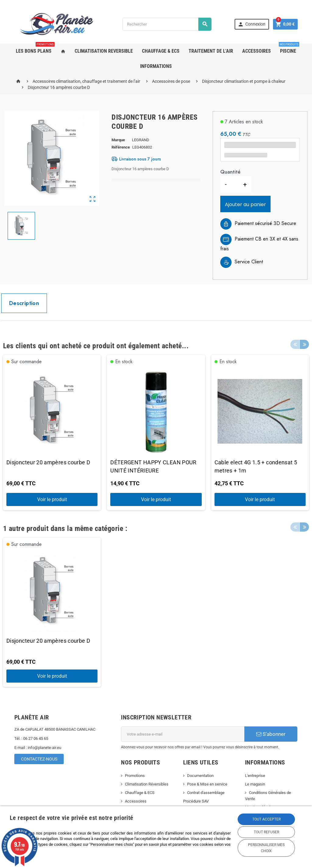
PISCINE (289, 49)
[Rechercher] (167, 24)
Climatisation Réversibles (147, 784)
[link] (252, 24)
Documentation (200, 776)
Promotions (135, 776)
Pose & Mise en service (207, 784)
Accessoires (136, 801)
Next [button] (304, 344)
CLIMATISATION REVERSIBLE (104, 51)
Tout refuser (266, 832)
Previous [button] (295, 344)
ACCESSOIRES (257, 51)
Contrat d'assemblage (206, 793)
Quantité (230, 172)
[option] (52, 433)
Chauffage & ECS (140, 793)
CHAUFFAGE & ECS (161, 51)
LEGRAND (141, 140)
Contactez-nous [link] (39, 759)
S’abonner (271, 734)
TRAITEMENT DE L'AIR (211, 51)
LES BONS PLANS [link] (35, 49)
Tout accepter (266, 819)
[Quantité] (235, 184)
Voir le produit (52, 499)
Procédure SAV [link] (196, 801)
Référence (121, 147)
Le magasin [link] (255, 784)
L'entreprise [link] (255, 776)
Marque (118, 140)
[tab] (24, 303)
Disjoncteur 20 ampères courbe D (48, 462)
